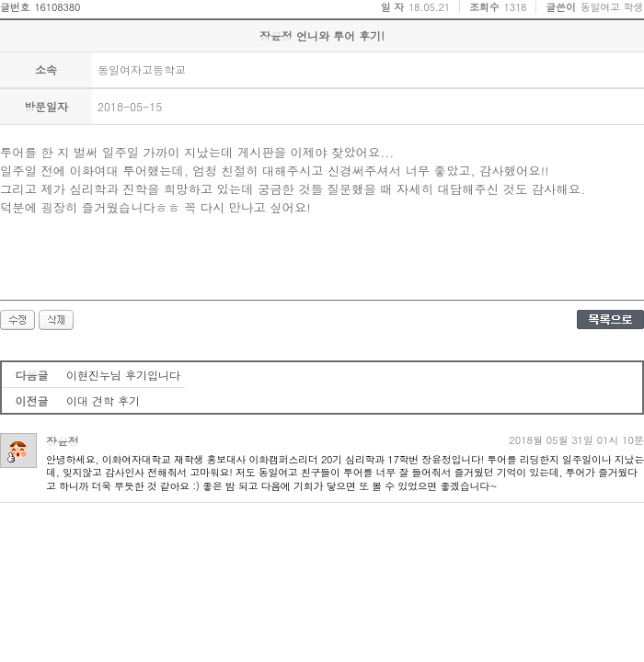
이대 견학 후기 (103, 400)
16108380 (57, 7)
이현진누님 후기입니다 (123, 375)
